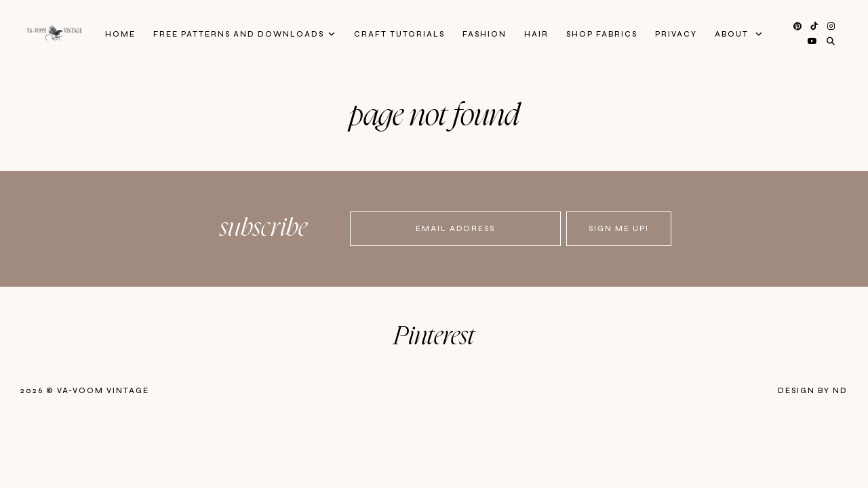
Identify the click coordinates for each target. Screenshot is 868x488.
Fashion (485, 34)
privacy (676, 34)
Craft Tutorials (399, 34)
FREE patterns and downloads (239, 34)
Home (120, 34)
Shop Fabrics (602, 34)
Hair (536, 34)
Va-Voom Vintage (103, 391)
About (733, 34)
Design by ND (813, 391)
